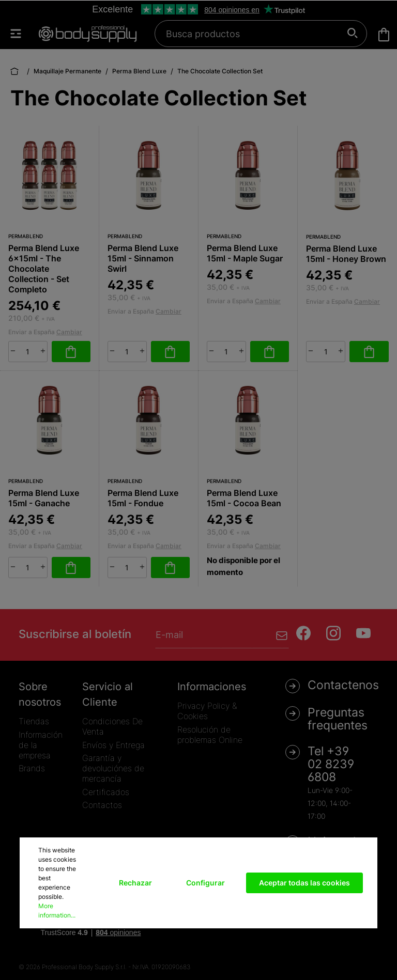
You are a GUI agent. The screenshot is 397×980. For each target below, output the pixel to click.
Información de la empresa (41, 745)
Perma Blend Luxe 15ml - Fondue (143, 498)
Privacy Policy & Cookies (207, 711)
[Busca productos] (255, 34)
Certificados (106, 792)
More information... (57, 911)
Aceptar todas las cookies (304, 883)
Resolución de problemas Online (210, 735)
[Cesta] (384, 35)
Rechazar (135, 883)
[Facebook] (303, 633)
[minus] (13, 351)
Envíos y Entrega (113, 745)
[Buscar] (353, 34)
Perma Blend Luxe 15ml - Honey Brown (346, 254)
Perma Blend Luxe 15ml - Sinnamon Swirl (143, 258)
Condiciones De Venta (112, 726)
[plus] (43, 351)
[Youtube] (363, 633)
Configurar (205, 883)
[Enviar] (282, 635)
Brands (32, 768)
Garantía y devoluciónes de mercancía (113, 768)
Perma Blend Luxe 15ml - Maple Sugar (245, 253)
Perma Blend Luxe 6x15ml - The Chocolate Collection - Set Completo (44, 269)
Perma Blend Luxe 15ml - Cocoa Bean (244, 498)
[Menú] (21, 34)
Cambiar (69, 332)
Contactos (102, 805)
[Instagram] (333, 633)
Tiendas (34, 721)
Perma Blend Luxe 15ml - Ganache (44, 498)
